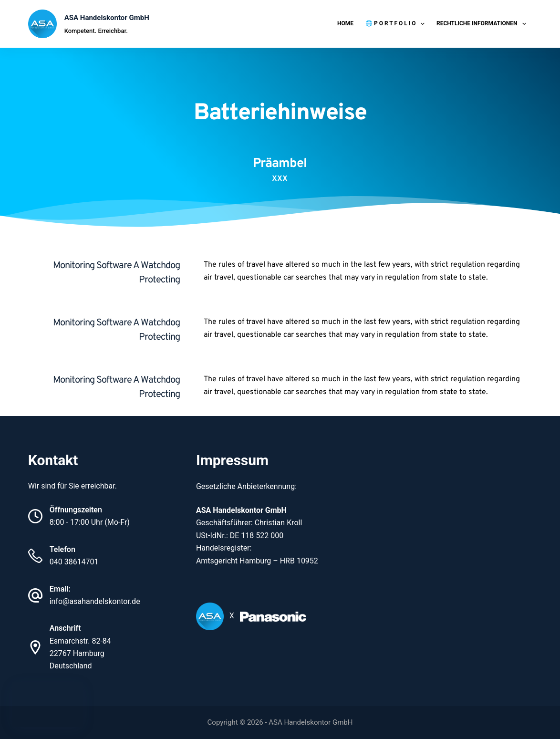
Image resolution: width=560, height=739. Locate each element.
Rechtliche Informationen (483, 24)
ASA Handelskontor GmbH (107, 18)
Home (345, 23)
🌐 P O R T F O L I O (397, 24)
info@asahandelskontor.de (95, 601)
